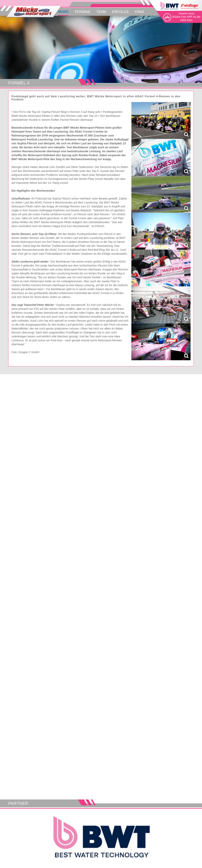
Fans (140, 12)
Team (101, 12)
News (63, 12)
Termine (82, 12)
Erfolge (121, 12)
